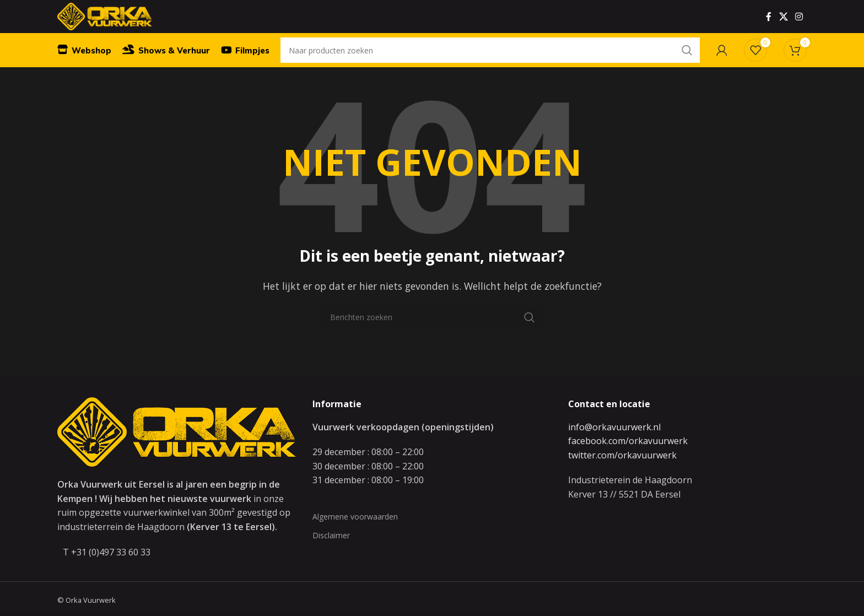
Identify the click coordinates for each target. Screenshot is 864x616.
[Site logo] (119, 24)
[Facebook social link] (769, 25)
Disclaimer (331, 556)
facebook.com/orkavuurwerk (628, 462)
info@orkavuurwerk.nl (614, 448)
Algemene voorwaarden (355, 537)
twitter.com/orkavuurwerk (622, 476)
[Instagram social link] (799, 25)
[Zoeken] (490, 69)
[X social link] (783, 25)
